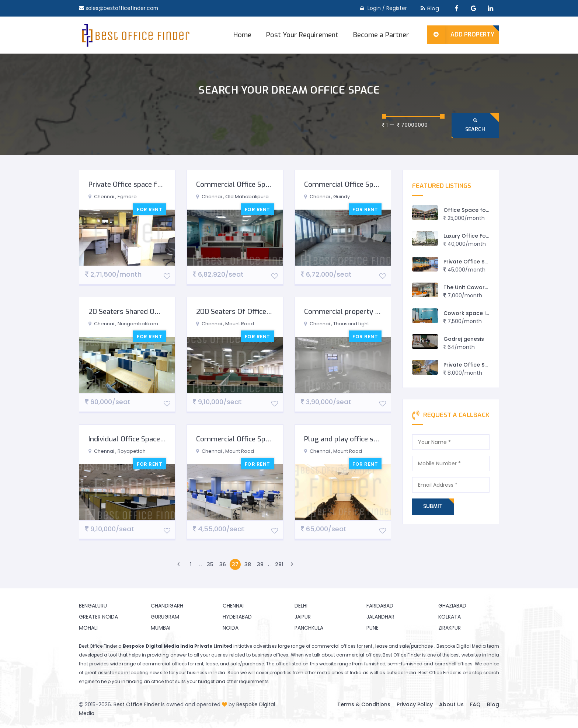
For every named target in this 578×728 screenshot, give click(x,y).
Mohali (88, 628)
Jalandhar (380, 617)
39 (260, 564)
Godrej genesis (464, 339)
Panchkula (309, 628)
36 (223, 564)
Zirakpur (450, 628)
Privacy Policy (415, 704)
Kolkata (450, 617)
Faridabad (380, 606)
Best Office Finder (137, 704)
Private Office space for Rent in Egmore (152, 184)
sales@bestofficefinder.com (122, 8)
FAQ (475, 704)
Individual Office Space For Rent (139, 439)
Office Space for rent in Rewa (483, 210)
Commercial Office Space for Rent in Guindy (374, 184)
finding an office (145, 681)
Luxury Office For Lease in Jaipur (486, 236)
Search (475, 125)
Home (242, 35)
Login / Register (387, 8)
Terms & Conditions (364, 704)
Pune (372, 628)
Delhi (301, 606)
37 (235, 564)
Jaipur (303, 617)
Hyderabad (237, 617)
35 (210, 564)
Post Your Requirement (302, 35)
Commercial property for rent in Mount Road (376, 311)
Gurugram (165, 617)
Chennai (233, 606)
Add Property (461, 35)
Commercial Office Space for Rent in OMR (262, 184)
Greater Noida (98, 617)
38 (248, 564)
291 (279, 564)
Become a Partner (381, 35)
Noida (231, 628)
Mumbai (161, 628)
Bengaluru (93, 606)
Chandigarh (167, 606)
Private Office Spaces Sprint (481, 365)
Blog (429, 8)
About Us (451, 704)
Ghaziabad (452, 606)
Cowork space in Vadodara (481, 313)
